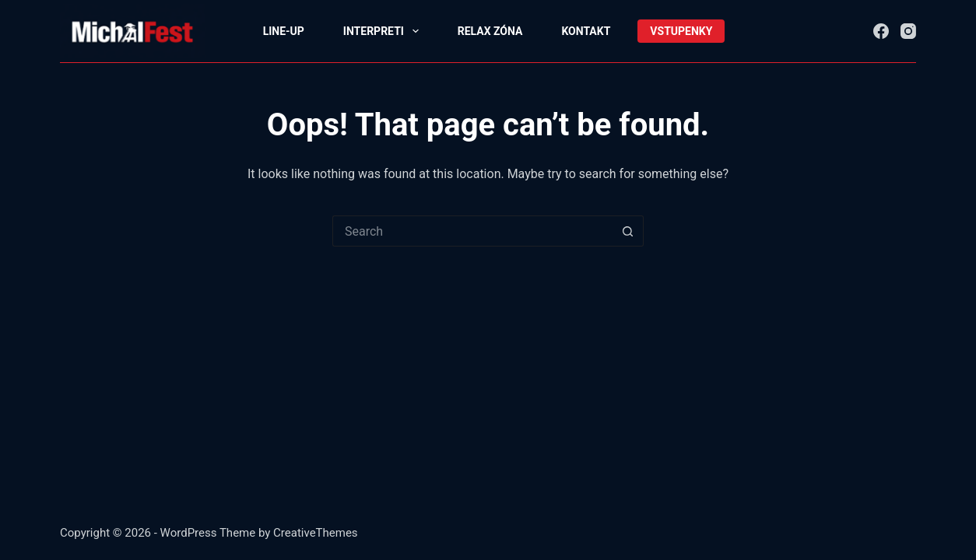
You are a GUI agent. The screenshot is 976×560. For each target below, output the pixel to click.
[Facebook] (881, 31)
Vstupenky (681, 31)
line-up (284, 31)
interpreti (384, 31)
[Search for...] (472, 231)
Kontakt (586, 31)
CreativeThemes (316, 533)
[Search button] (628, 231)
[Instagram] (908, 31)
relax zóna (490, 31)
